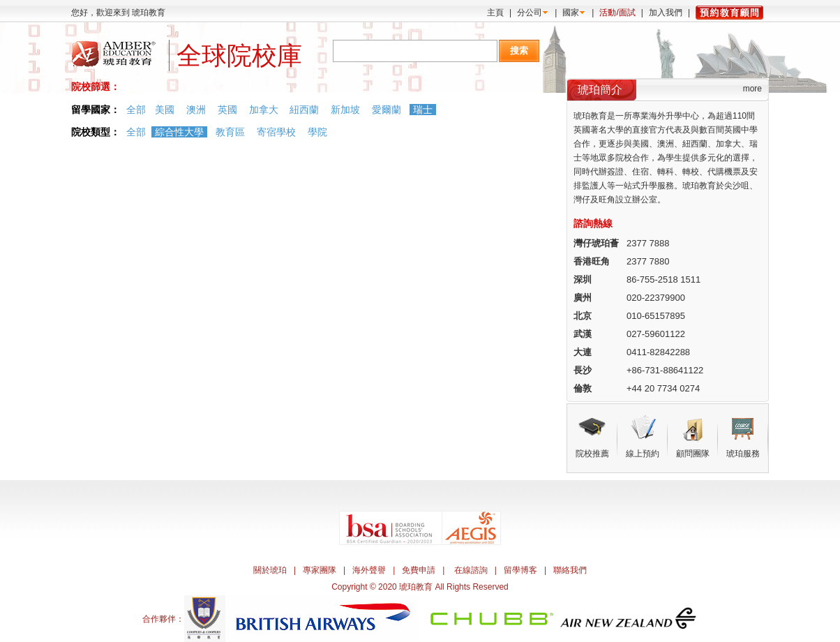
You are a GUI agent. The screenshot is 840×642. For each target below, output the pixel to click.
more (752, 89)
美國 (165, 110)
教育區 (230, 132)
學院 (317, 132)
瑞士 (423, 110)
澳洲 (196, 110)
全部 (136, 110)
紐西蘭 (304, 110)
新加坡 (345, 110)
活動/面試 (617, 13)
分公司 (530, 13)
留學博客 (520, 570)
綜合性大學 (179, 132)
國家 (571, 13)
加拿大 (264, 110)
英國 (227, 110)
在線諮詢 (471, 570)
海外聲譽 (369, 570)
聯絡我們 (570, 570)
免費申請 (419, 570)
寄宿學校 (276, 132)
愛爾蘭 (387, 110)
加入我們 (666, 13)
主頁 (495, 13)
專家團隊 (320, 570)
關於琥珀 (270, 570)
